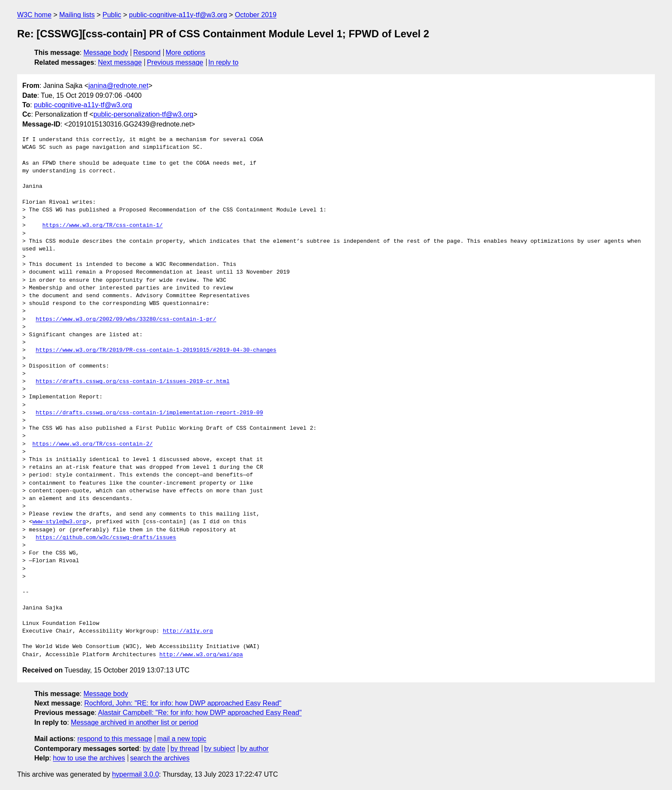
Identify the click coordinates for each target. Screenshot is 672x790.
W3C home (34, 15)
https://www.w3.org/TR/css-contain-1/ (103, 226)
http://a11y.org (188, 631)
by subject (219, 749)
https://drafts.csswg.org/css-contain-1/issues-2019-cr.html (132, 382)
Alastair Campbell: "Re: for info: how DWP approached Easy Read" (200, 713)
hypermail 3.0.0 (135, 774)
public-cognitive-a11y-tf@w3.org (178, 15)
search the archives (160, 758)
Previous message (175, 62)
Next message (120, 62)
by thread (185, 749)
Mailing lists (77, 15)
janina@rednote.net (118, 86)
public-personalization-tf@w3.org (143, 114)
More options (186, 53)
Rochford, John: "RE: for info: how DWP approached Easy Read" (183, 703)
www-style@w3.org (59, 522)
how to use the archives (89, 758)
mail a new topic (182, 739)
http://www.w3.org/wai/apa (201, 655)
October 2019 (256, 15)
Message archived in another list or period (134, 722)
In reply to (223, 62)
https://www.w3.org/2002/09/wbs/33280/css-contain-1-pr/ (126, 320)
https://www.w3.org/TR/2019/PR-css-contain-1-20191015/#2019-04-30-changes (156, 350)
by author (254, 749)
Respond (147, 53)
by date (154, 749)
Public (112, 15)
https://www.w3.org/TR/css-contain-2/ (92, 444)
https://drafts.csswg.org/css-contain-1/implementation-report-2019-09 (149, 413)
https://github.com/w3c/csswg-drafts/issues (106, 538)
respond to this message (114, 739)
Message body (106, 53)
